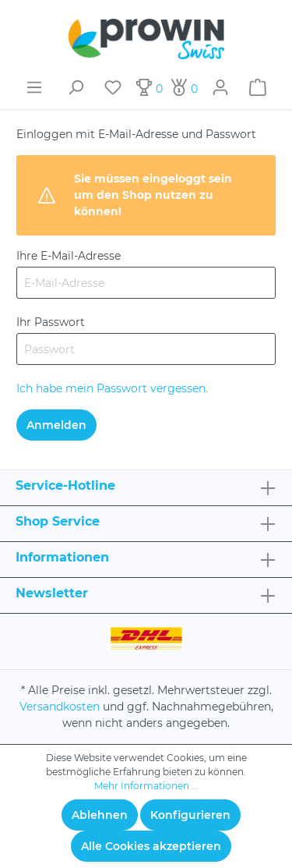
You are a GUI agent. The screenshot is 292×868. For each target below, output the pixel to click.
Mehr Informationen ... (146, 786)
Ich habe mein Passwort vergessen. (112, 388)
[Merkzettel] (113, 87)
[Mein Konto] (220, 87)
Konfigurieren (190, 815)
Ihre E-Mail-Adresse (69, 256)
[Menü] (34, 87)
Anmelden (56, 425)
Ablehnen (100, 815)
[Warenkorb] (258, 87)
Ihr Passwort (51, 322)
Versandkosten (60, 707)
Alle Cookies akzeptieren (151, 846)
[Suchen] (76, 87)
